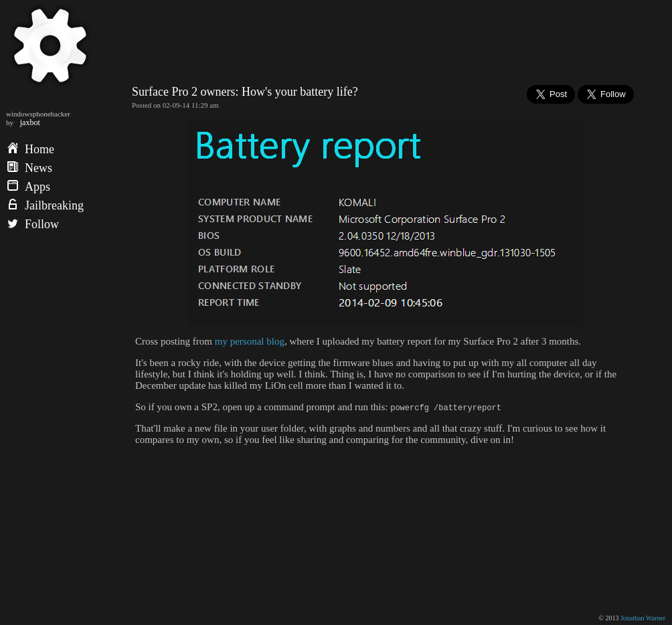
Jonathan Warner (643, 618)
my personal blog (250, 341)
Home (31, 149)
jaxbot (30, 122)
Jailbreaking (46, 205)
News (30, 168)
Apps (29, 187)
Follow (33, 224)
